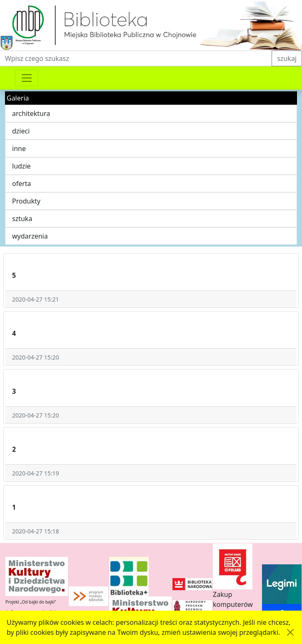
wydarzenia (30, 236)
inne (19, 148)
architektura (31, 113)
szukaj (287, 58)
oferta (22, 184)
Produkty (26, 201)
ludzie (21, 166)
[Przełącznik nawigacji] (27, 78)
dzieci (21, 131)
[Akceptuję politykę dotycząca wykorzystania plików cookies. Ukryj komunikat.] (290, 632)
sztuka (22, 219)
